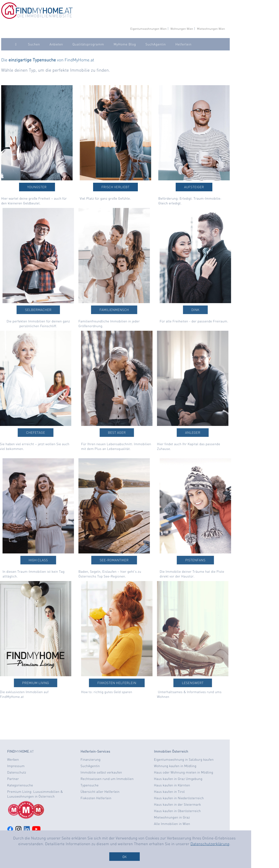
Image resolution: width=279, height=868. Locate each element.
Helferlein (183, 44)
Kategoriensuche (20, 785)
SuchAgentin (156, 44)
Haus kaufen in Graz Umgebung (178, 779)
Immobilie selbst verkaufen (101, 772)
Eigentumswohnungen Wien (148, 29)
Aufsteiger (194, 187)
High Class (49, 560)
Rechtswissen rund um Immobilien (107, 779)
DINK (206, 310)
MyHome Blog (125, 44)
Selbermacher (49, 310)
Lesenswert (182, 683)
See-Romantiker (103, 560)
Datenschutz (17, 772)
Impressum (16, 766)
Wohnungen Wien (182, 29)
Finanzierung (90, 759)
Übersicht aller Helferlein (100, 792)
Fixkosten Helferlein (128, 683)
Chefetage (25, 433)
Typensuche (90, 785)
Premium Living (25, 683)
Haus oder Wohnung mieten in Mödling (184, 772)
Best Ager (127, 433)
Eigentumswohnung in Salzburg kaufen (184, 759)
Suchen (34, 44)
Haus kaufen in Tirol (169, 792)
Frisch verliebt (115, 187)
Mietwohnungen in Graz (172, 817)
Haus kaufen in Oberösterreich (177, 811)
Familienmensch (103, 310)
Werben (13, 759)
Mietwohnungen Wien (211, 29)
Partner (13, 779)
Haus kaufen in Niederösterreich (179, 798)
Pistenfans (206, 560)
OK (125, 857)
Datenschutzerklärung (210, 844)
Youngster (37, 187)
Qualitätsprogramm (88, 44)
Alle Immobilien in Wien (172, 824)
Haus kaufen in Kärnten (172, 785)
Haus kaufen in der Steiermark (177, 804)
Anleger (182, 433)
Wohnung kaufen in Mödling (175, 766)
